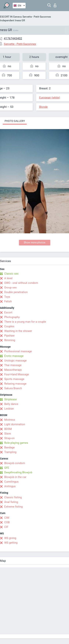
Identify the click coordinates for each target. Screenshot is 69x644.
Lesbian (9, 409)
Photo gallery (15, 121)
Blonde (43, 107)
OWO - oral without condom (21, 283)
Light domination (15, 424)
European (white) (50, 98)
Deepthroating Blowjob (18, 472)
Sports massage (14, 379)
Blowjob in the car (15, 477)
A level (8, 278)
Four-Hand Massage (17, 374)
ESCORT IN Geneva (11, 17)
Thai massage (13, 365)
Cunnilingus (11, 482)
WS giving (10, 538)
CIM (7, 518)
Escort (8, 312)
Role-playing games (16, 443)
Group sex (10, 288)
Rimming (10, 340)
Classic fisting (13, 497)
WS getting (11, 543)
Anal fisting (11, 502)
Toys (7, 297)
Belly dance (11, 404)
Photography (12, 317)
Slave (8, 434)
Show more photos (34, 242)
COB (7, 522)
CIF (6, 527)
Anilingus (10, 486)
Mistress (10, 420)
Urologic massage (15, 361)
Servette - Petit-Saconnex (37, 17)
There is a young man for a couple (25, 322)
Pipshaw (9, 336)
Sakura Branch (13, 388)
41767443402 (13, 38)
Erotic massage (14, 356)
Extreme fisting (13, 507)
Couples (9, 326)
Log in (55, 5)
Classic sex (11, 274)
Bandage (9, 447)
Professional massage (18, 351)
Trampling (10, 452)
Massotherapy (13, 370)
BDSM (8, 429)
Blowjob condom (15, 463)
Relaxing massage (15, 384)
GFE (7, 468)
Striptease (10, 399)
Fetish (8, 301)
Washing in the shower (18, 331)
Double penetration (16, 292)
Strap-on (9, 438)
